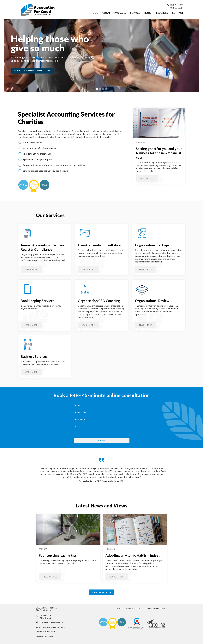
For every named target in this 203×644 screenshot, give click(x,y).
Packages (120, 13)
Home (94, 13)
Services (135, 13)
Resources (161, 13)
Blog (148, 13)
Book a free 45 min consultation (32, 71)
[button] (97, 89)
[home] (55, 10)
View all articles (101, 592)
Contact (178, 13)
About (106, 13)
